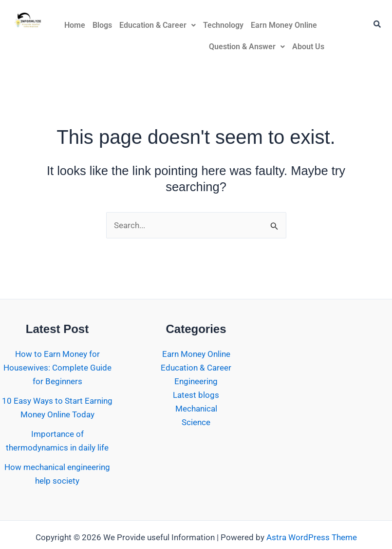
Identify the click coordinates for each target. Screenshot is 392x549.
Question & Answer (247, 47)
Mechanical (196, 409)
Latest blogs (196, 395)
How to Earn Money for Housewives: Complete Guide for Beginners (57, 368)
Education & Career (158, 25)
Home (75, 25)
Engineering (196, 381)
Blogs (102, 25)
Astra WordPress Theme (312, 537)
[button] (158, 25)
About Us (308, 47)
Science (196, 422)
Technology (223, 25)
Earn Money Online (284, 25)
